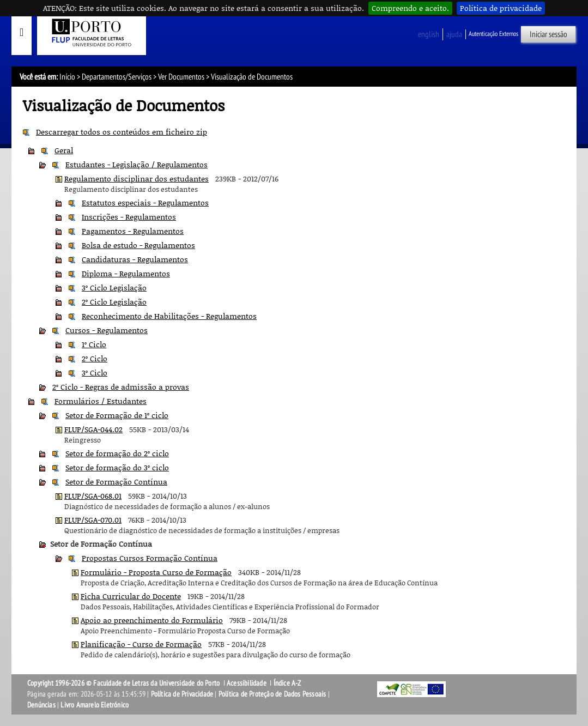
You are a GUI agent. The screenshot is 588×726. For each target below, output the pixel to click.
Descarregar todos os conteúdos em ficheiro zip (122, 132)
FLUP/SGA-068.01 (93, 496)
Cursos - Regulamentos (107, 330)
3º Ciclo (95, 373)
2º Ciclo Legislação (114, 302)
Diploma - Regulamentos (126, 273)
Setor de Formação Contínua (116, 482)
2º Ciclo (95, 358)
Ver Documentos (181, 77)
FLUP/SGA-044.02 (93, 429)
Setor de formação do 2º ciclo (117, 453)
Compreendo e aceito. (410, 8)
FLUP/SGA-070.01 (93, 520)
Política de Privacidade (182, 694)
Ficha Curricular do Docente (131, 596)
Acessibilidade (247, 683)
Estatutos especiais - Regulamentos (145, 202)
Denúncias (41, 705)
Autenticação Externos (493, 34)
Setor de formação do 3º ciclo (117, 467)
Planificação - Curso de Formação (141, 644)
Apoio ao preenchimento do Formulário (152, 620)
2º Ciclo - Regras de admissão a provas (121, 387)
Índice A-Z (287, 683)
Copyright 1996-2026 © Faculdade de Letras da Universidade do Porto (124, 683)
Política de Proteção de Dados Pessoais (272, 694)
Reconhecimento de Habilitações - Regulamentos (169, 316)
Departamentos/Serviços (117, 77)
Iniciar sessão (548, 34)
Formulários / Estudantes (101, 401)
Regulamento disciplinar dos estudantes (137, 179)
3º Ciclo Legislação (114, 288)
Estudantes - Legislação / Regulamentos (137, 164)
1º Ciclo (94, 344)
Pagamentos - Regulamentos (133, 231)
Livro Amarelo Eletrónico (95, 705)
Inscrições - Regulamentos (129, 217)
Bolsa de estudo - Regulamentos (138, 245)
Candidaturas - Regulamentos (135, 259)
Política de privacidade (501, 8)
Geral (64, 150)
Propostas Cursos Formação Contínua (150, 558)
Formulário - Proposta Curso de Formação (156, 572)
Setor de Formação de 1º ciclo (117, 415)
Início (67, 77)
